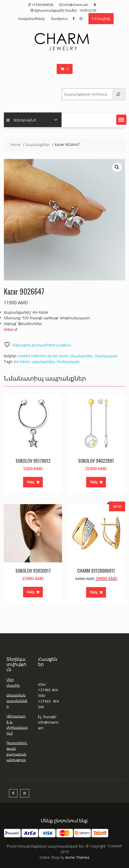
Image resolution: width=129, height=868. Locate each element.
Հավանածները (31, 18)
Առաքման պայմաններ (17, 701)
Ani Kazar (22, 361)
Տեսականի (22, 120)
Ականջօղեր (81, 356)
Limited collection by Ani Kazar (43, 356)
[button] (121, 120)
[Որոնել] (118, 94)
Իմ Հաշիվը (101, 18)
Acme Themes (77, 857)
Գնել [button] (31, 482)
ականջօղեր (43, 361)
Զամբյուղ (59, 18)
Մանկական (106, 356)
